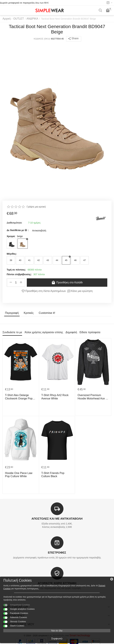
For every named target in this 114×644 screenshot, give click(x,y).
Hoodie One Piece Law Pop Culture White (19, 474)
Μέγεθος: (12, 254)
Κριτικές (28, 313)
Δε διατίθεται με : (17, 230)
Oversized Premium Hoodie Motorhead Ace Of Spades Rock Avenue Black (92, 396)
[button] (74, 39)
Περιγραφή (11, 313)
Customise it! (45, 313)
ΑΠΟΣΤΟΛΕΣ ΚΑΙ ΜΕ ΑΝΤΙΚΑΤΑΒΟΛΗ (57, 519)
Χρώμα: (11, 236)
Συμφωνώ (57, 639)
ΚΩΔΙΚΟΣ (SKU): (43, 39)
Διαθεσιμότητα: (14, 223)
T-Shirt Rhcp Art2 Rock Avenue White (53, 396)
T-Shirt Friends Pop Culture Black (56, 474)
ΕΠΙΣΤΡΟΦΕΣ (57, 552)
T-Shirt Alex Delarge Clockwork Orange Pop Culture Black (17, 396)
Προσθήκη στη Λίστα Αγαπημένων (45, 291)
